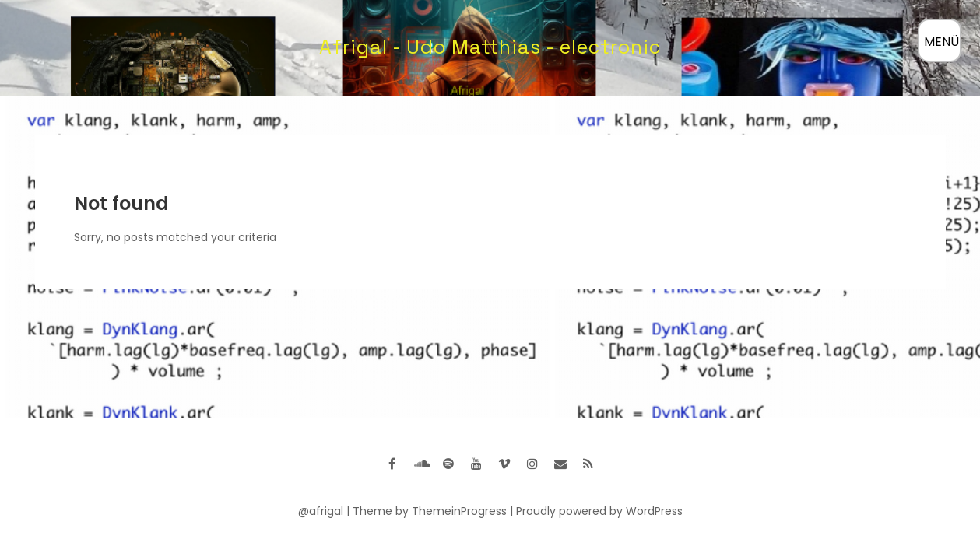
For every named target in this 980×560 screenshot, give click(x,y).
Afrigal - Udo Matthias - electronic (490, 47)
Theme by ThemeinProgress (430, 511)
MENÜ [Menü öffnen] (941, 42)
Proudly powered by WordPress (599, 511)
